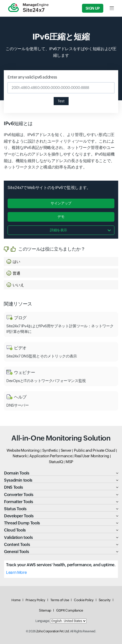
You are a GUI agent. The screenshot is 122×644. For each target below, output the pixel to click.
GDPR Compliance (70, 610)
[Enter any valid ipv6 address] (61, 88)
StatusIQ (56, 462)
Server (66, 450)
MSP (69, 462)
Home (16, 600)
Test (61, 101)
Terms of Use (60, 600)
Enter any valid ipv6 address (32, 77)
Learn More (16, 572)
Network (20, 456)
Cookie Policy (84, 600)
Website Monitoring (23, 450)
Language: (43, 621)
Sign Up (93, 8)
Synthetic (50, 450)
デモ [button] (61, 217)
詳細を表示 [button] (58, 230)
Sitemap (45, 610)
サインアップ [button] (61, 203)
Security (105, 600)
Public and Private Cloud (95, 450)
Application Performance (51, 456)
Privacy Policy (35, 600)
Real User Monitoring (92, 456)
